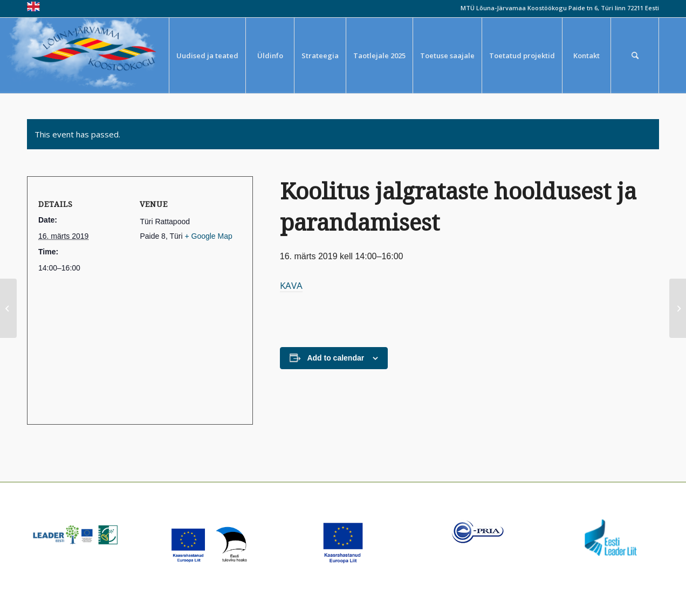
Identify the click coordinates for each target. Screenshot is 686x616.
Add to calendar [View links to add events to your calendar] (335, 358)
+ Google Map (208, 236)
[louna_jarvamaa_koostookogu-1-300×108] (101, 56)
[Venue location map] (136, 343)
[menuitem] (207, 56)
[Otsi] (635, 56)
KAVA (291, 285)
